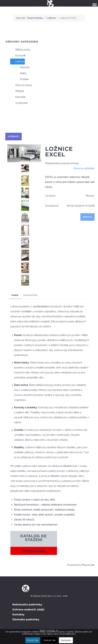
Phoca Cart (88, 565)
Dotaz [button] (87, 217)
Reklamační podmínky (27, 605)
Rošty (21, 73)
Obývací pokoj (21, 85)
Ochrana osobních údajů (28, 609)
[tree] (49, 76)
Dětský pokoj (20, 50)
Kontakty (18, 614)
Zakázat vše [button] (49, 640)
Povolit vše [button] (33, 640)
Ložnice (17, 62)
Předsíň (17, 91)
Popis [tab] (15, 295)
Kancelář (18, 97)
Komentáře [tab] (31, 295)
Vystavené (19, 103)
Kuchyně (18, 56)
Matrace (22, 67)
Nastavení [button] (66, 640)
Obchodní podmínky (26, 619)
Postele (22, 79)
